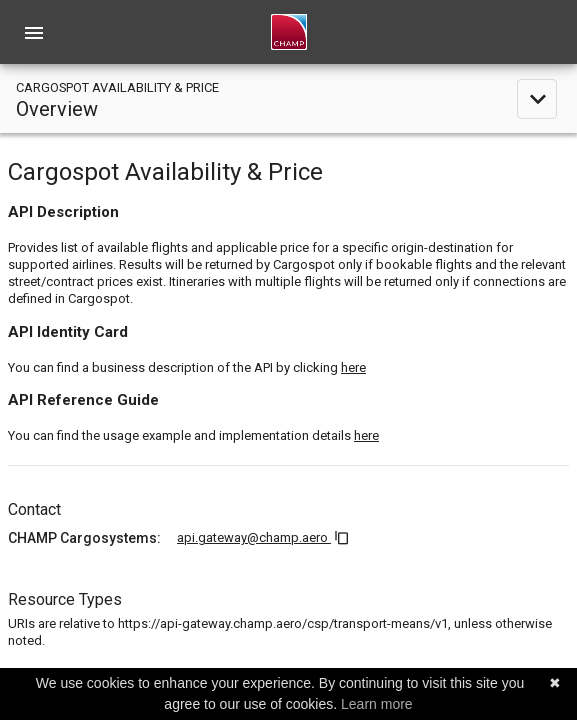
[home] (289, 32)
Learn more (377, 704)
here (353, 367)
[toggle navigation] (288, 98)
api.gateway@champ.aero (254, 537)
